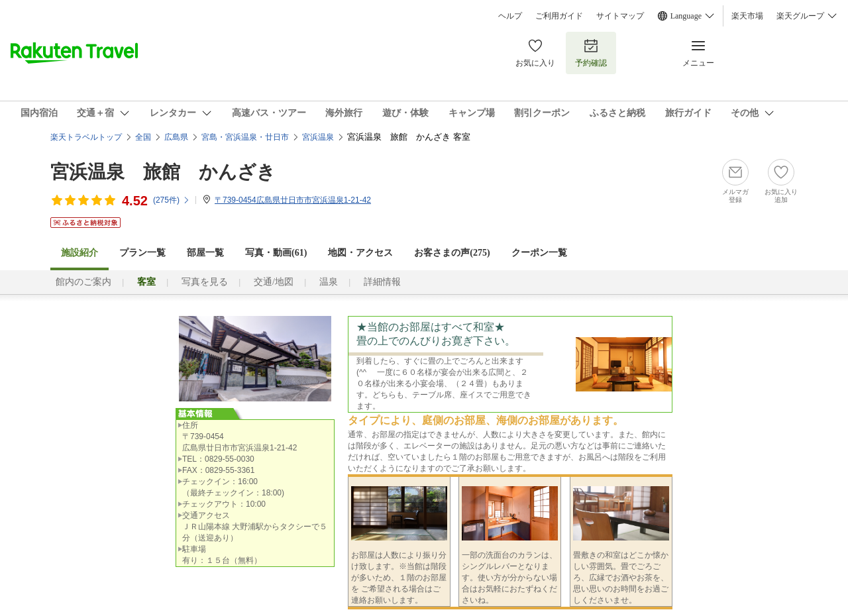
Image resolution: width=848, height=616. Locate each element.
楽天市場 (747, 16)
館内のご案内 (83, 282)
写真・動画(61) (276, 253)
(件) (172, 200)
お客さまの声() (452, 253)
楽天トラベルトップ (86, 137)
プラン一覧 (142, 253)
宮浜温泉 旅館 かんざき (163, 172)
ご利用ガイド (559, 16)
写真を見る (205, 282)
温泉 (329, 282)
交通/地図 (274, 282)
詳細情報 (382, 282)
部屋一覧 (205, 253)
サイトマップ (620, 16)
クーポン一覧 (539, 253)
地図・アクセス (360, 253)
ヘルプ (510, 16)
